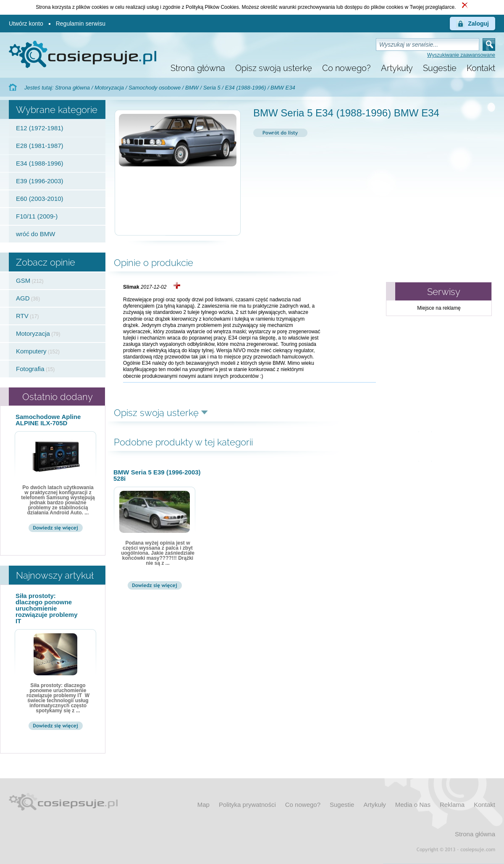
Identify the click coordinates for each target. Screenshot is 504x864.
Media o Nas (413, 805)
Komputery (31, 351)
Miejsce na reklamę (439, 308)
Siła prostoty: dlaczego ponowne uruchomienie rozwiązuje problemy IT (47, 608)
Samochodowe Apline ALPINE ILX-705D (48, 420)
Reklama (452, 805)
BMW (192, 88)
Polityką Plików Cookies (212, 7)
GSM (23, 281)
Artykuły (397, 68)
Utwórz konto (26, 24)
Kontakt (481, 68)
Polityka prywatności (247, 805)
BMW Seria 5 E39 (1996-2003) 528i (157, 475)
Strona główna (198, 68)
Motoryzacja (109, 88)
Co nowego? (346, 68)
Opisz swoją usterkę (274, 68)
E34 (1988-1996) (246, 88)
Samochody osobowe (155, 88)
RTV (22, 316)
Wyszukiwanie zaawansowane (461, 55)
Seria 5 (212, 88)
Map (203, 805)
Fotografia (30, 369)
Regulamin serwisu (81, 24)
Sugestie (440, 68)
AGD (23, 298)
